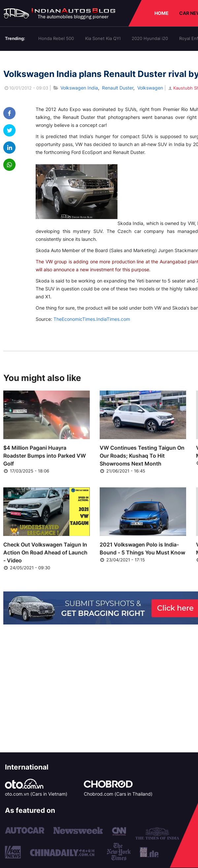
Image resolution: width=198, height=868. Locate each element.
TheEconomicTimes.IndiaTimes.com (92, 319)
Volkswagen (150, 88)
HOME (162, 13)
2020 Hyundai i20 (150, 38)
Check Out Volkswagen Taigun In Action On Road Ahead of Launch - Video (45, 552)
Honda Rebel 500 (56, 38)
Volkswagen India (79, 88)
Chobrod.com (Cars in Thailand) (118, 794)
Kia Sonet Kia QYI (103, 38)
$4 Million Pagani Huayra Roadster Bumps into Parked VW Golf (45, 456)
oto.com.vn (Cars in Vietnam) (36, 794)
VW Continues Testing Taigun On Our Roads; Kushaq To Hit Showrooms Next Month (142, 456)
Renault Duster (118, 88)
